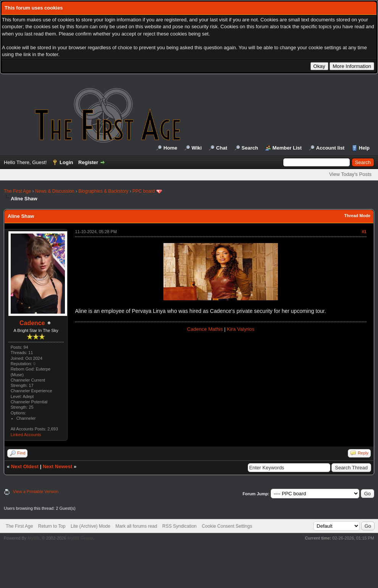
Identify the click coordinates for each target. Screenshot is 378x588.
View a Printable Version (36, 491)
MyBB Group (80, 538)
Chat (222, 148)
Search (250, 148)
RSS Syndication (179, 526)
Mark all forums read (136, 526)
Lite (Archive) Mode (90, 526)
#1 (364, 232)
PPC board (144, 191)
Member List (287, 148)
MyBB (33, 538)
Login (66, 162)
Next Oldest (25, 466)
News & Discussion (55, 191)
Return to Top (52, 526)
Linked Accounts (26, 435)
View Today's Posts (350, 174)
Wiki (197, 148)
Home (170, 148)
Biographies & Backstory (103, 191)
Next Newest (57, 466)
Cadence (32, 323)
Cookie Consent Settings (227, 526)
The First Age (17, 191)
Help (364, 148)
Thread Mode (357, 216)
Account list (330, 148)
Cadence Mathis (205, 329)
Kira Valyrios (241, 329)
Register (88, 162)
